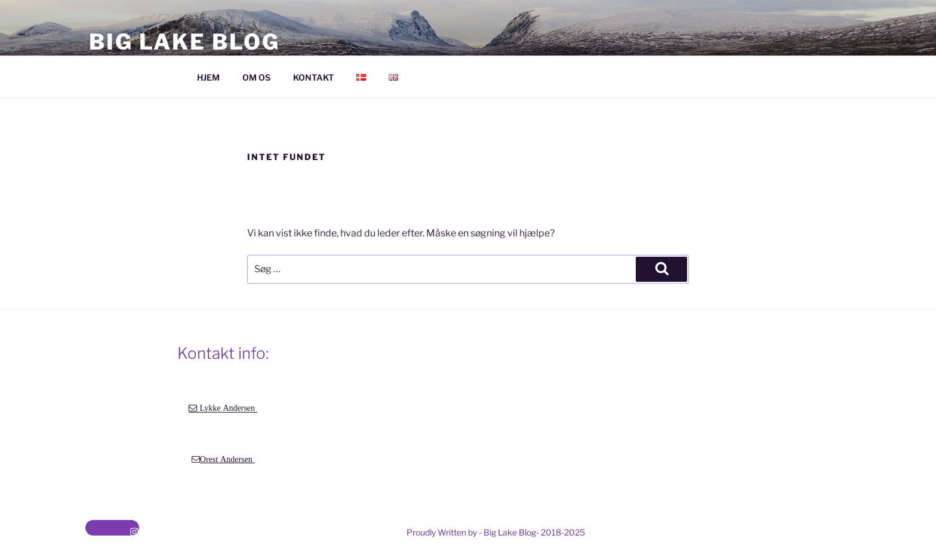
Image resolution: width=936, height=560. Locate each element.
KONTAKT (313, 77)
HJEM (208, 77)
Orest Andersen (227, 459)
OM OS (256, 77)
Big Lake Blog (184, 42)
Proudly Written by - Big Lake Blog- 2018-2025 (496, 532)
